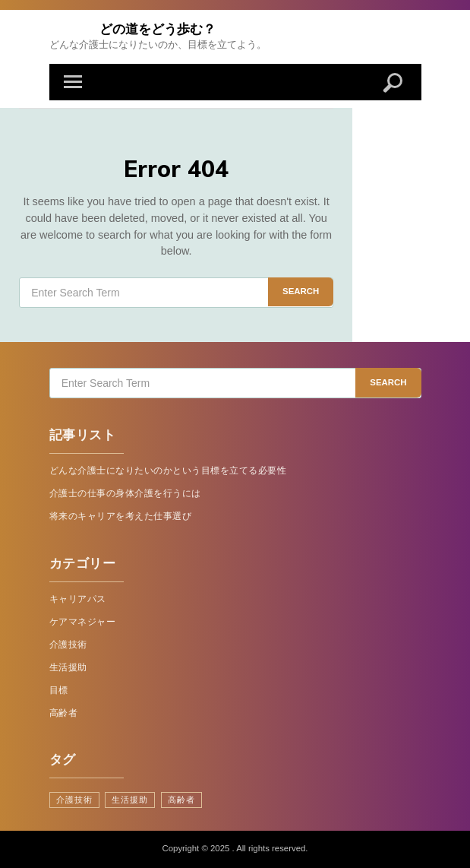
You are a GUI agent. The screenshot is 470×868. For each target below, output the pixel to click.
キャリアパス (78, 599)
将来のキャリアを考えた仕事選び (121, 516)
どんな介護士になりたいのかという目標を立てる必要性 (168, 470)
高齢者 (64, 713)
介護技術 (68, 645)
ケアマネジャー (83, 622)
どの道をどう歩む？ (158, 29)
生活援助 (68, 667)
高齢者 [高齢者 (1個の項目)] (181, 800)
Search (301, 291)
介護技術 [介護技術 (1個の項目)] (74, 800)
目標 (59, 690)
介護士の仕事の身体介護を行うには (125, 493)
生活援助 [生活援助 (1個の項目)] (130, 800)
